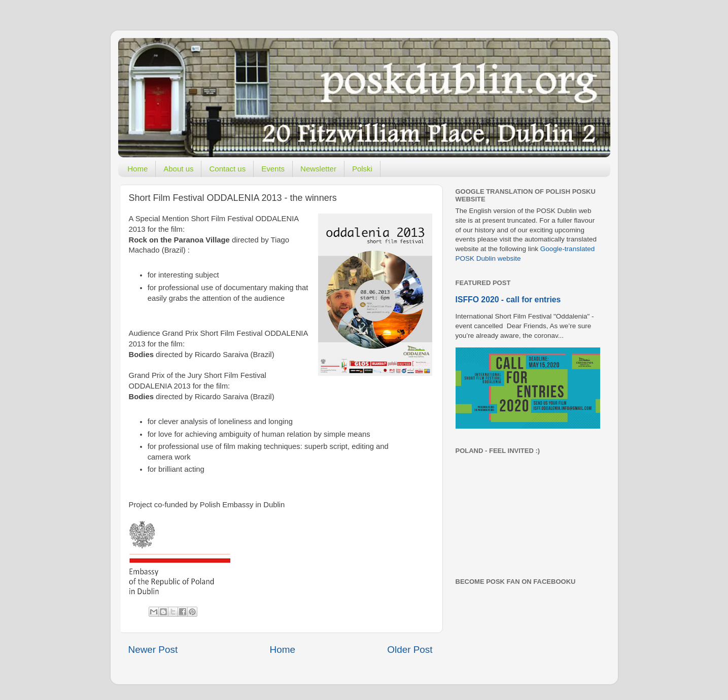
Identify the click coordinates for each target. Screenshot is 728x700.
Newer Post (153, 650)
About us (178, 169)
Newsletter (318, 169)
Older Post (410, 650)
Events (273, 169)
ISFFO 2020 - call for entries (508, 300)
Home (137, 169)
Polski (362, 169)
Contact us (227, 169)
